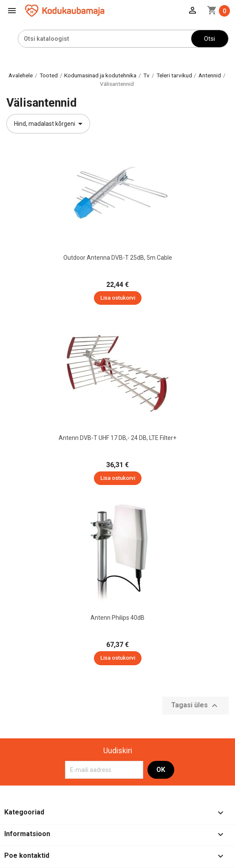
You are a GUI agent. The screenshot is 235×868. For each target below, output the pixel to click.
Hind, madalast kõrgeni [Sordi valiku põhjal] (50, 124)
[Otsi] (105, 39)
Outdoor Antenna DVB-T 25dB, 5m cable (118, 258)
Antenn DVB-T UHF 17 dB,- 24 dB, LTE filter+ (117, 438)
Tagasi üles (195, 706)
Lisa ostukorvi (118, 298)
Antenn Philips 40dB (117, 618)
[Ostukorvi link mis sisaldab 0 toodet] (218, 11)
